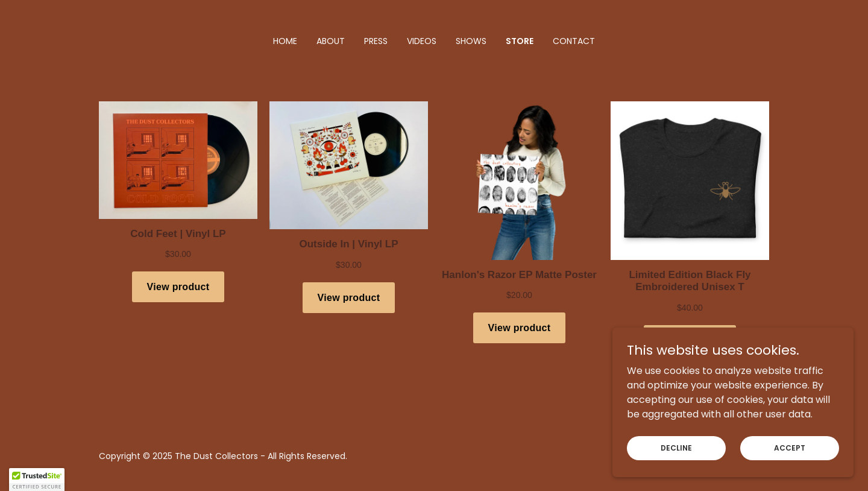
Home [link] (285, 41)
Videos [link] (422, 41)
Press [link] (376, 41)
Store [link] (520, 41)
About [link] (331, 41)
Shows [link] (471, 41)
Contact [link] (574, 41)
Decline (676, 447)
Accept (790, 447)
